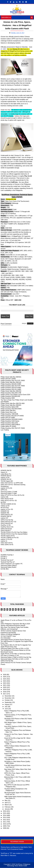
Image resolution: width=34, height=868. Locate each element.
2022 (5, 683)
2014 (5, 815)
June (6, 709)
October (7, 700)
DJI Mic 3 (4, 558)
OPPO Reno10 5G (7, 524)
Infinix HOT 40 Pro (7, 543)
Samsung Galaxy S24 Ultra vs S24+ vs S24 (15, 648)
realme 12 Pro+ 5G (7, 509)
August (7, 704)
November (8, 698)
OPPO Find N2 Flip (7, 661)
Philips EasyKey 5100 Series (10, 421)
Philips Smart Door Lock (9, 412)
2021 (5, 685)
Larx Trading (5, 430)
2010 (5, 824)
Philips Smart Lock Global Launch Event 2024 (16, 395)
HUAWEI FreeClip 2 (7, 555)
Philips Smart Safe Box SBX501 (11, 377)
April (6, 803)
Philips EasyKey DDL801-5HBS (11, 384)
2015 (5, 813)
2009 (5, 826)
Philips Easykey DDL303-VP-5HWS (12, 416)
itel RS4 (3, 502)
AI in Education (6, 638)
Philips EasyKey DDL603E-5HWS (12, 419)
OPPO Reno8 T (6, 531)
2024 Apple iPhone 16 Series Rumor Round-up (16, 640)
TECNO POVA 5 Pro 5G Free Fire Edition (14, 532)
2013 (5, 818)
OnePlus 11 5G (6, 525)
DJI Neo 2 (4, 557)
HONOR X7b (5, 511)
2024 (5, 679)
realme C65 (4, 497)
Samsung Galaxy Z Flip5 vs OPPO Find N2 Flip (16, 657)
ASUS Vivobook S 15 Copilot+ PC (12, 564)
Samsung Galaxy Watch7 (9, 565)
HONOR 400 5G (6, 476)
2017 (5, 694)
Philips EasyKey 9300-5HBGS (10, 425)
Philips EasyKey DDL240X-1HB (11, 393)
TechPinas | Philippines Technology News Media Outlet (19, 865)
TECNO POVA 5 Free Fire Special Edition (14, 534)
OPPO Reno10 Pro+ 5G (8, 522)
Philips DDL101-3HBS (8, 418)
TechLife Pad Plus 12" (8, 562)
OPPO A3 (4, 490)
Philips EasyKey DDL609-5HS (10, 396)
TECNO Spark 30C (7, 481)
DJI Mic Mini (5, 569)
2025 (5, 677)
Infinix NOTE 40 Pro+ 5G (9, 501)
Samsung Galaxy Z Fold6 (9, 492)
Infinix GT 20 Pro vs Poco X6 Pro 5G (13, 495)
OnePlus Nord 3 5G (7, 527)
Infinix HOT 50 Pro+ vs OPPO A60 (12, 483)
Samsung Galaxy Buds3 (9, 567)
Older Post (29, 316)
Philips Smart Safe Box (8, 411)
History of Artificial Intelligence (10, 634)
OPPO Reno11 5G (7, 515)
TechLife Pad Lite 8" (7, 560)
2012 (5, 820)
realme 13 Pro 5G (6, 488)
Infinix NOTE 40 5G (7, 499)
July (6, 707)
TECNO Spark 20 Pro (8, 536)
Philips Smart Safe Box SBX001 (11, 405)
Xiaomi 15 (4, 472)
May (6, 800)
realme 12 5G (5, 506)
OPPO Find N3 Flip (7, 520)
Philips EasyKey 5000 (8, 398)
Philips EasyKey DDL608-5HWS (11, 409)
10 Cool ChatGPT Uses (8, 636)
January (7, 809)
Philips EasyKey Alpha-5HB (10, 407)
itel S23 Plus (5, 508)
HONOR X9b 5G (6, 516)
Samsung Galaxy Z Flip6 (9, 493)
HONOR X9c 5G (6, 479)
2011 (5, 822)
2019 (5, 690)
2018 (5, 692)
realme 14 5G (5, 478)
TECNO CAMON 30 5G (8, 504)
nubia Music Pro (6, 474)
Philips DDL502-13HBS (8, 379)
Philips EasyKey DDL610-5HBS (11, 388)
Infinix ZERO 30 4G (7, 545)
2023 (5, 681)
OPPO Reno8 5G (6, 529)
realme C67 (4, 518)
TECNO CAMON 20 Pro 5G (10, 538)
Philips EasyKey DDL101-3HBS (11, 389)
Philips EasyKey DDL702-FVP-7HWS (13, 381)
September (8, 702)
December (8, 696)
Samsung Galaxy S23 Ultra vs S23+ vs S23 (15, 659)
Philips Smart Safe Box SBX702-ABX (13, 404)
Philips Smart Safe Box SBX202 (11, 391)
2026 (5, 675)
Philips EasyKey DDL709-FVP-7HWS (13, 428)
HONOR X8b (5, 513)
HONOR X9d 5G (6, 471)
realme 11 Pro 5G (6, 539)
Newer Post (5, 316)
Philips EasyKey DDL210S (9, 423)
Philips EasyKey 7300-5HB (9, 414)
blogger (30, 323)
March (7, 805)
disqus (24, 323)
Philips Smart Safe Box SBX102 (11, 382)
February (8, 807)
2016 (5, 811)
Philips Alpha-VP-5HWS (8, 426)
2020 (5, 687)
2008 (5, 828)
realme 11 (4, 541)
